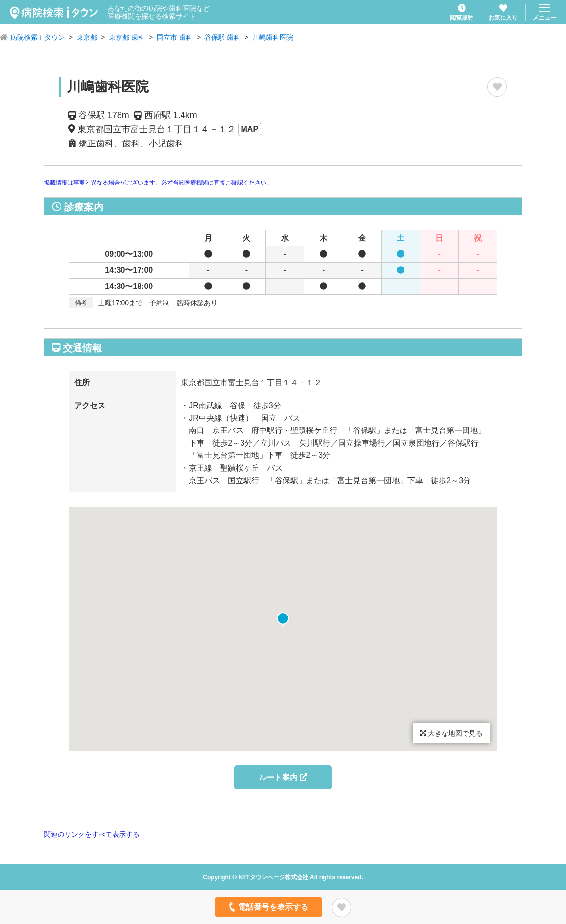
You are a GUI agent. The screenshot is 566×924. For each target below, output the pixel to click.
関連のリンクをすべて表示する (92, 834)
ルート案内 (283, 777)
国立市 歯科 (175, 37)
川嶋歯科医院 (273, 37)
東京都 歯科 (127, 37)
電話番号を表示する (268, 907)
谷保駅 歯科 (222, 37)
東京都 (87, 37)
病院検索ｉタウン (38, 37)
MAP (250, 129)
